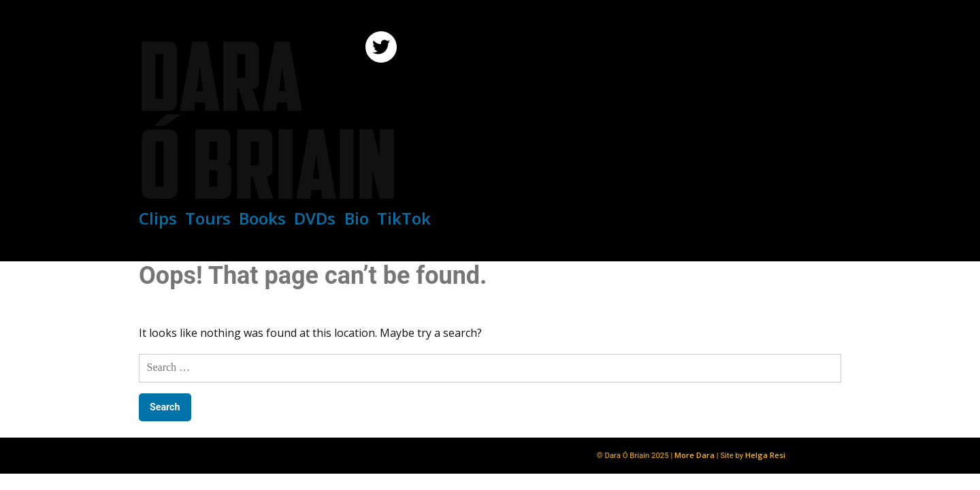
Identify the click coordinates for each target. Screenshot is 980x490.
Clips (158, 218)
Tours (208, 218)
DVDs (315, 218)
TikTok (404, 218)
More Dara (695, 455)
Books (262, 218)
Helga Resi (765, 455)
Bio (357, 218)
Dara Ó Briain (268, 120)
